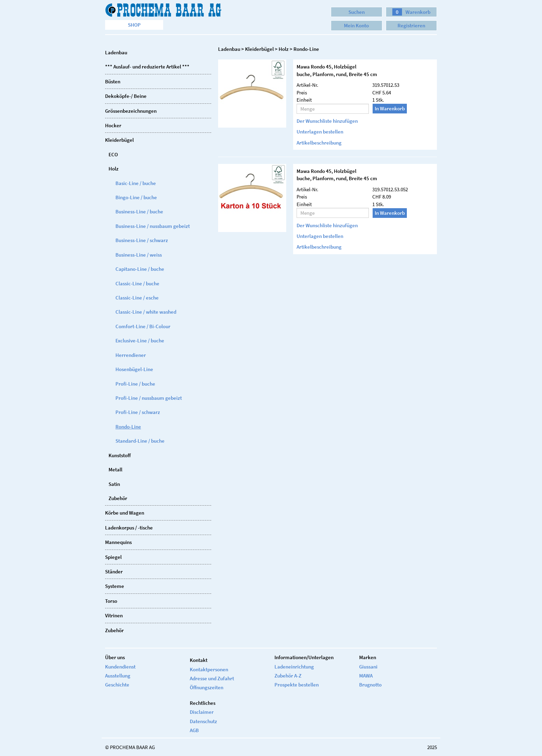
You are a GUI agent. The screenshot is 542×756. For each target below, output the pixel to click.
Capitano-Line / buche (140, 269)
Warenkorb (411, 12)
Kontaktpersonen (209, 669)
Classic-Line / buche (137, 283)
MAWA (366, 676)
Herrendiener (131, 355)
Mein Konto (356, 25)
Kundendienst (120, 667)
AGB (194, 730)
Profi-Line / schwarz (138, 412)
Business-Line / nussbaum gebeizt (153, 226)
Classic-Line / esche (137, 298)
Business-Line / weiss (139, 255)
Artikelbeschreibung (319, 143)
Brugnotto (370, 685)
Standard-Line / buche (140, 441)
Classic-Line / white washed (146, 312)
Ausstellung (118, 676)
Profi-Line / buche (135, 384)
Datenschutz (203, 721)
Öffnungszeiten (207, 687)
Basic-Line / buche (136, 183)
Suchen (357, 12)
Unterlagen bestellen (320, 132)
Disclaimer (202, 712)
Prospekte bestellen (297, 685)
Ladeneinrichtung (294, 667)
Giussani (368, 667)
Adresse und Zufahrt (212, 678)
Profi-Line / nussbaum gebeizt (149, 398)
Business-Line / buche (139, 211)
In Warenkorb (390, 108)
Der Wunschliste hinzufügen (327, 121)
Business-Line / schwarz (142, 240)
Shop (134, 25)
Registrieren (411, 25)
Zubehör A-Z (288, 676)
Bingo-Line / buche (136, 197)
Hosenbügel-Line (134, 369)
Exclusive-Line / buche (140, 340)
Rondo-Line (128, 427)
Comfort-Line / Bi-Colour (143, 326)
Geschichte (117, 685)
